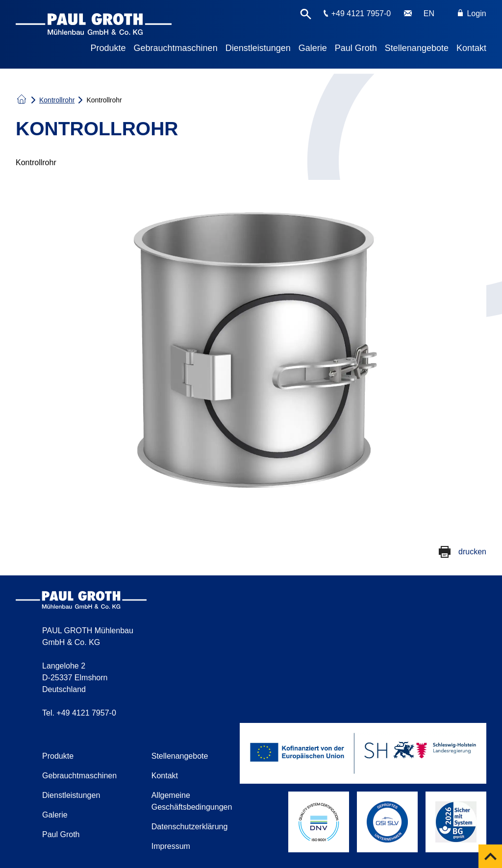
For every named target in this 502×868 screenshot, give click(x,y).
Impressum (171, 846)
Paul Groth (356, 48)
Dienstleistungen (258, 48)
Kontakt (471, 48)
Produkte (108, 48)
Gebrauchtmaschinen (176, 48)
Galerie (313, 48)
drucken (472, 552)
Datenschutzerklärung (190, 827)
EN (429, 13)
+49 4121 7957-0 (361, 13)
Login (472, 13)
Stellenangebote (417, 48)
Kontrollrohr (57, 100)
